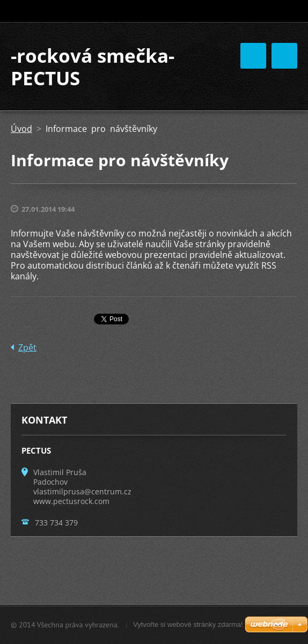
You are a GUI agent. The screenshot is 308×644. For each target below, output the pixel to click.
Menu (284, 56)
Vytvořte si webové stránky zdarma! (188, 624)
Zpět (27, 347)
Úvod (21, 129)
